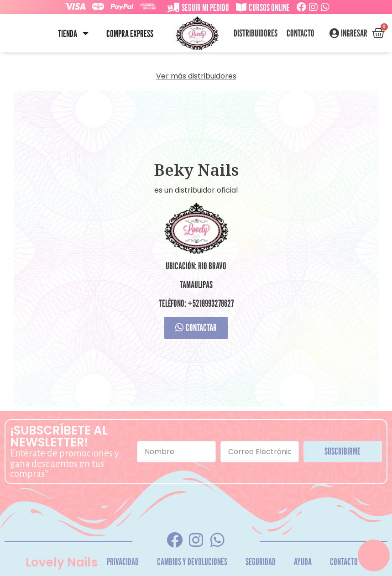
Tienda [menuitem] (68, 34)
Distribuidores (256, 33)
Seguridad (261, 562)
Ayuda (303, 562)
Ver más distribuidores (196, 76)
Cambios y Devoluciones (192, 562)
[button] (86, 34)
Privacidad (123, 562)
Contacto (301, 33)
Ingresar (354, 33)
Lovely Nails (62, 562)
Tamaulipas (196, 285)
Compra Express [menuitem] (130, 34)
